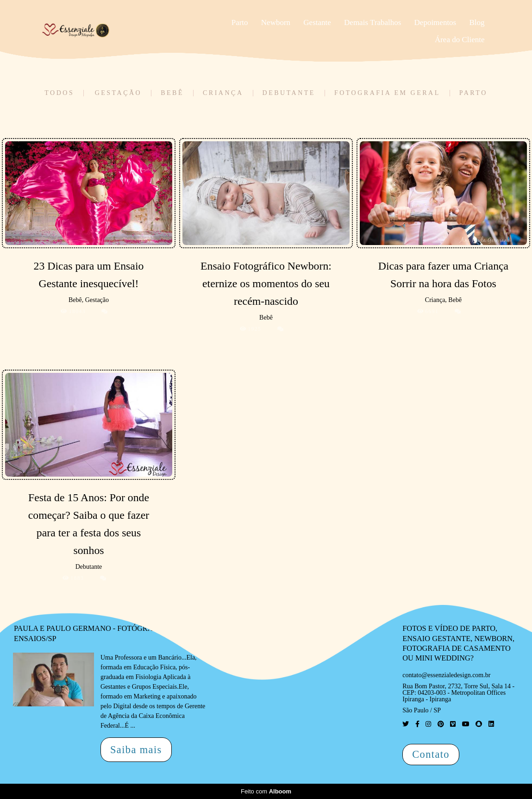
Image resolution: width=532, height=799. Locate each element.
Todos (59, 93)
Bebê (172, 93)
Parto (240, 22)
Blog (477, 22)
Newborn (276, 22)
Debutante (289, 93)
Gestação (119, 93)
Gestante (317, 22)
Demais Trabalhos (372, 22)
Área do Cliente (460, 40)
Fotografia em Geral (387, 93)
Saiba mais (136, 750)
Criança (223, 93)
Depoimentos (435, 22)
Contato (431, 754)
